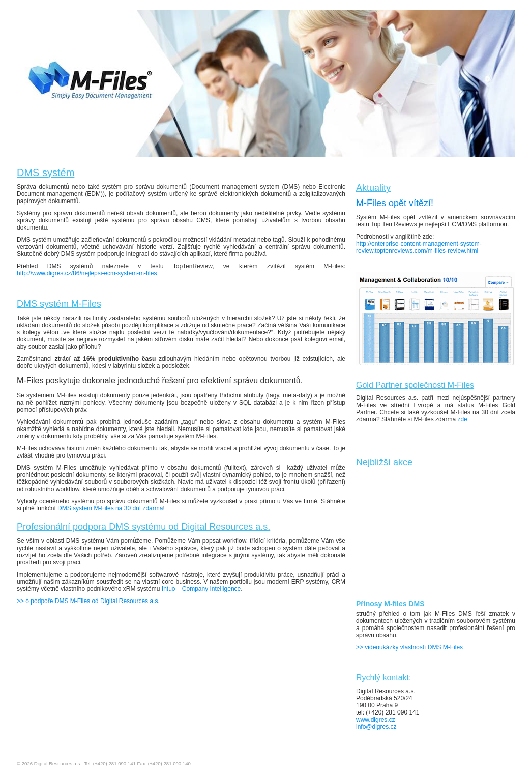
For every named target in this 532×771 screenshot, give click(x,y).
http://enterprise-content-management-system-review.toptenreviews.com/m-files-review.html (419, 247)
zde (462, 419)
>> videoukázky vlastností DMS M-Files (410, 647)
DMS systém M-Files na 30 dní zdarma (110, 508)
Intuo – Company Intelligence (201, 589)
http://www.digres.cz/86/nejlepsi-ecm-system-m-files (87, 273)
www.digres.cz (376, 720)
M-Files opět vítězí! (395, 203)
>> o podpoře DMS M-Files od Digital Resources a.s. (88, 601)
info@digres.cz (376, 727)
